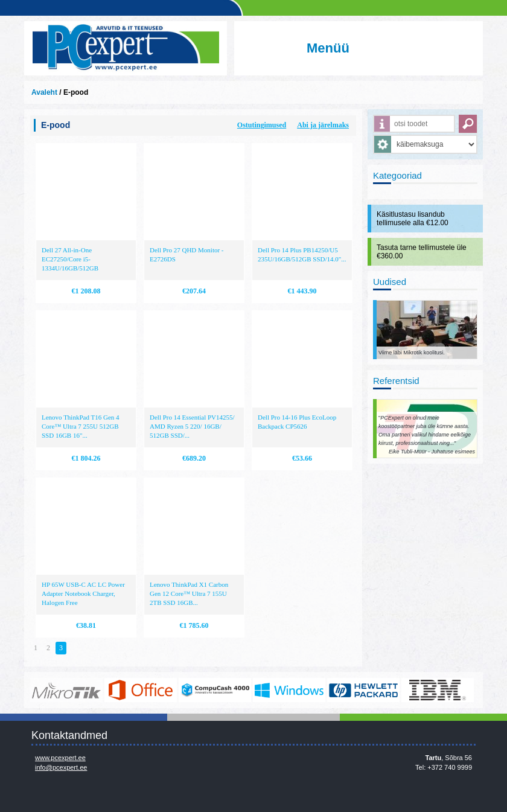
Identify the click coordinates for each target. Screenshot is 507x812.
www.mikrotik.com (66, 690)
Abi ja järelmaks (323, 125)
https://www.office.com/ (141, 690)
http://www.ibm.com (438, 690)
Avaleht (44, 92)
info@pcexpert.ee (61, 767)
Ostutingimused (262, 125)
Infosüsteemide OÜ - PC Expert (126, 48)
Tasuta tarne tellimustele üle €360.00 (422, 252)
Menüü (328, 48)
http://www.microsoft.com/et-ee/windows (289, 690)
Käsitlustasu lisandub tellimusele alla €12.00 (413, 219)
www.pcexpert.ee (60, 758)
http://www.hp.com (363, 690)
